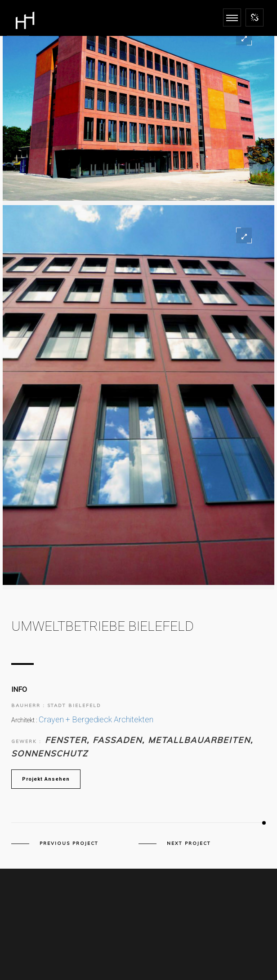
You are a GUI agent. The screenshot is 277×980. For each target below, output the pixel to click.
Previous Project (69, 844)
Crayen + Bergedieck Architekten (96, 719)
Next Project (189, 844)
